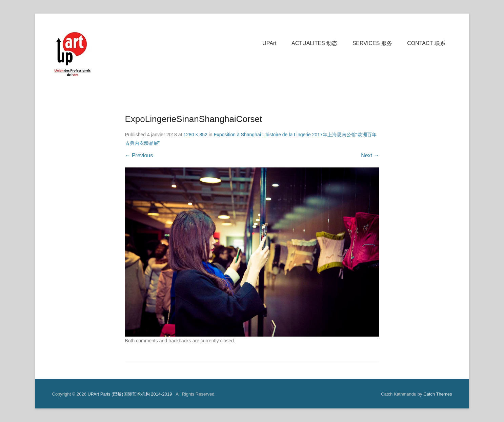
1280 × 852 (195, 135)
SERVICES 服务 (372, 43)
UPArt (269, 43)
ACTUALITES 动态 (314, 43)
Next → (370, 155)
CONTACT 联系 (426, 43)
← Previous (139, 155)
